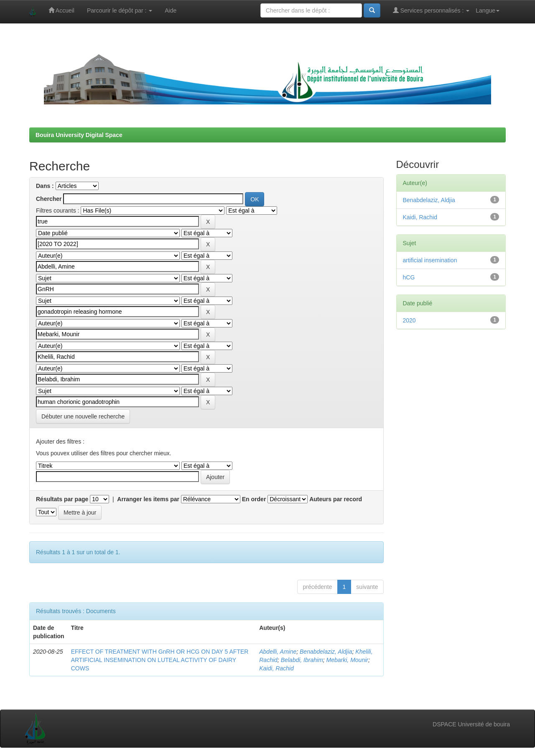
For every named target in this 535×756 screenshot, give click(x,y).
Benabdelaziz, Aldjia (326, 652)
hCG (409, 277)
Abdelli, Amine (278, 652)
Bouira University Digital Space (79, 135)
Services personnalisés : (431, 10)
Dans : (45, 186)
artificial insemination (430, 260)
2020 (409, 320)
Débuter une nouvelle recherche (83, 416)
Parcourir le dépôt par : (120, 10)
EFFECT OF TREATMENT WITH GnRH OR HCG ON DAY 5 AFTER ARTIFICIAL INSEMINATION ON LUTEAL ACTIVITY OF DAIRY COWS (160, 660)
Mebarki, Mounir (347, 660)
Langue (488, 10)
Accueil (61, 10)
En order (254, 499)
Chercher (49, 199)
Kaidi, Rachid (276, 668)
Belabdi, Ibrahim (302, 660)
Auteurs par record (336, 499)
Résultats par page (62, 499)
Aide (171, 10)
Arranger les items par (148, 499)
